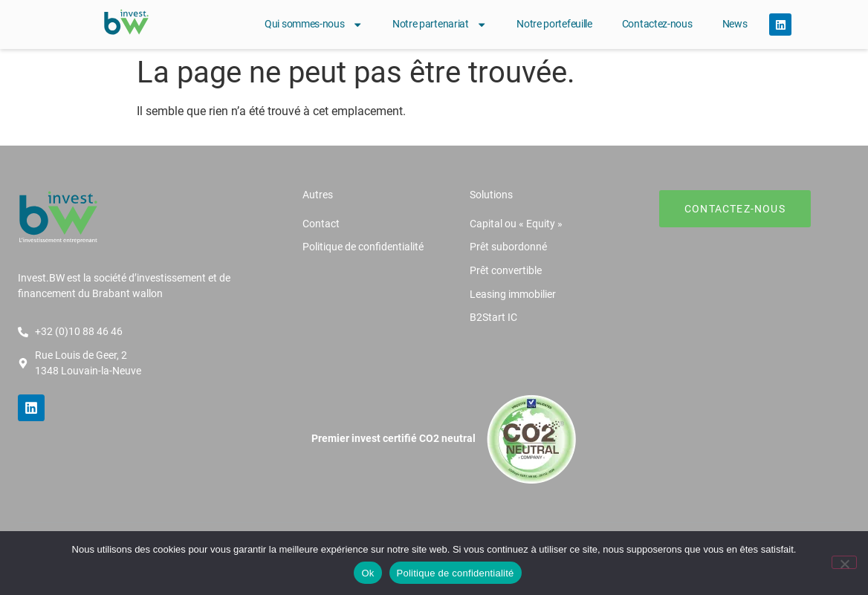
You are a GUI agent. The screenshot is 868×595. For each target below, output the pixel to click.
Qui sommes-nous (314, 25)
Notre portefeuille (554, 24)
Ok (367, 573)
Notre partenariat (440, 25)
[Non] (844, 562)
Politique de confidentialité (456, 573)
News (735, 24)
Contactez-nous (657, 24)
